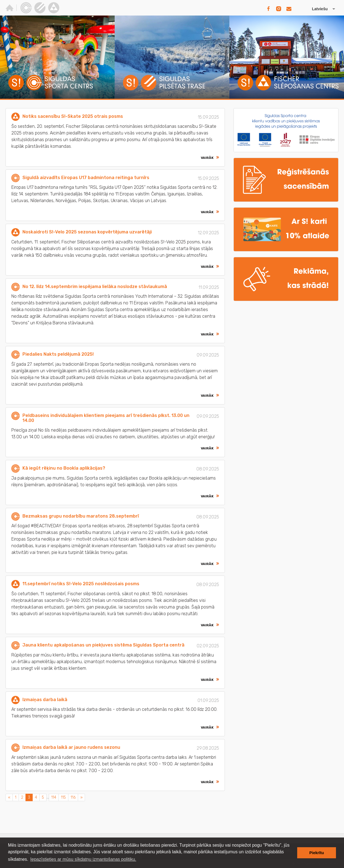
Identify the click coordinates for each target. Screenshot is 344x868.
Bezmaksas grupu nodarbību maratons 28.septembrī (81, 516)
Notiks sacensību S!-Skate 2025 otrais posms (73, 116)
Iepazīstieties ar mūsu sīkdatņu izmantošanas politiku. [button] (83, 859)
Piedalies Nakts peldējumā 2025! (58, 354)
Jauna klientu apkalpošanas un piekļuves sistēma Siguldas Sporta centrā (103, 645)
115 (63, 797)
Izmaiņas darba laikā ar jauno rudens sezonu (71, 747)
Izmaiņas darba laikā (45, 700)
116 (73, 797)
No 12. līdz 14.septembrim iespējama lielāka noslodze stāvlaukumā (95, 287)
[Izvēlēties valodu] (318, 9)
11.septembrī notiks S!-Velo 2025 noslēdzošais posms (81, 584)
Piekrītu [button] (317, 853)
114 (54, 797)
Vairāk (207, 158)
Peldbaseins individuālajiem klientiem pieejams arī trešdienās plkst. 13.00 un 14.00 (106, 418)
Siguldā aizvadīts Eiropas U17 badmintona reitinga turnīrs (86, 178)
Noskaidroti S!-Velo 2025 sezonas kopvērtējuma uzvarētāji (87, 232)
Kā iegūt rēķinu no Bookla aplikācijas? (64, 468)
